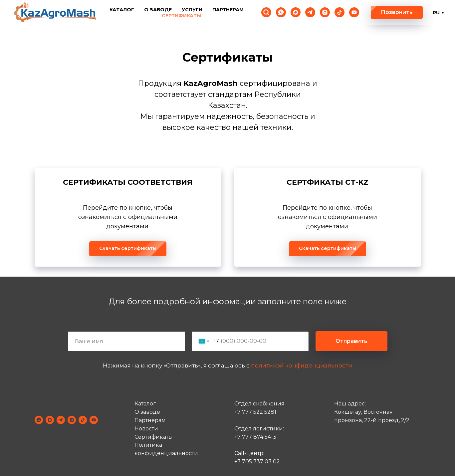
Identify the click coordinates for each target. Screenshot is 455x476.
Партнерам (228, 10)
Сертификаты (182, 16)
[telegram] (310, 12)
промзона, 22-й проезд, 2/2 (372, 420)
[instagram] (325, 12)
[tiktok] (340, 12)
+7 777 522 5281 (255, 412)
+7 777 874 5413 (255, 437)
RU (436, 13)
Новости (146, 429)
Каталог (145, 404)
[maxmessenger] (296, 12)
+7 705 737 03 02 (257, 462)
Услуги (192, 10)
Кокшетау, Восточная (363, 412)
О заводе (158, 10)
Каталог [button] (122, 10)
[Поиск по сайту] (266, 12)
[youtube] (354, 12)
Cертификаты (154, 437)
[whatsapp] (281, 12)
